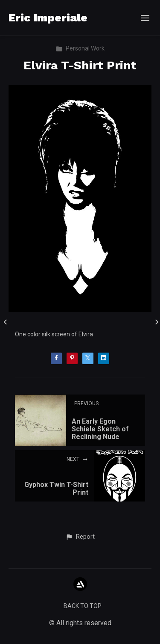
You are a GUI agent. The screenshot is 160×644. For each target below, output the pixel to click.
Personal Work (80, 48)
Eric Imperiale (48, 18)
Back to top (83, 606)
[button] (80, 537)
